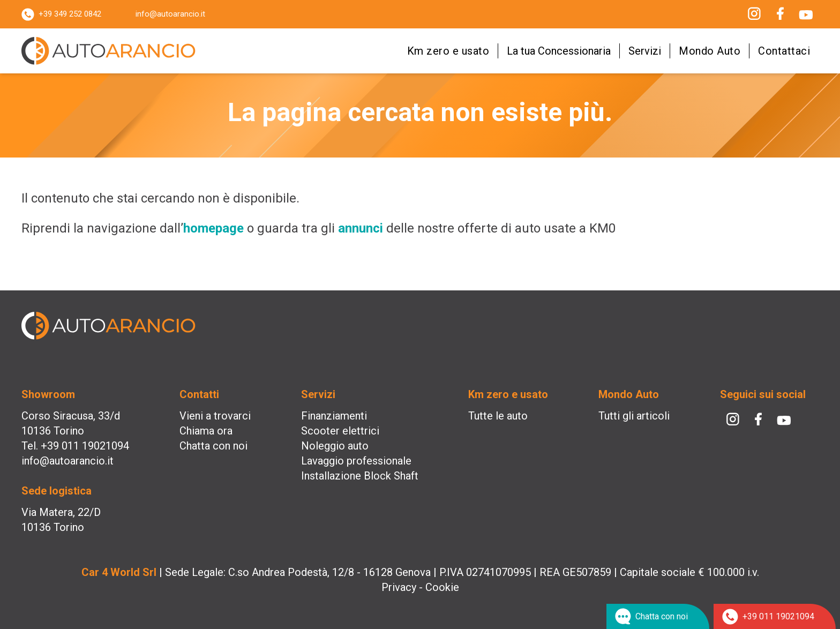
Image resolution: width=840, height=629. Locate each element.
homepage (213, 228)
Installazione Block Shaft (360, 476)
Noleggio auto (335, 446)
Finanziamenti (334, 416)
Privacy (399, 587)
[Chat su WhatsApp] (658, 616)
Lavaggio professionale (356, 461)
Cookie (442, 587)
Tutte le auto (498, 416)
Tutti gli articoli (634, 416)
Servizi (645, 51)
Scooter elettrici (340, 431)
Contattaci (784, 51)
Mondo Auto (710, 51)
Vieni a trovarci (215, 416)
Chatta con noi (213, 446)
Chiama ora (206, 431)
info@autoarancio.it (170, 14)
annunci (361, 228)
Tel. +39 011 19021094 (75, 446)
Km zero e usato (448, 51)
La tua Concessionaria (559, 51)
